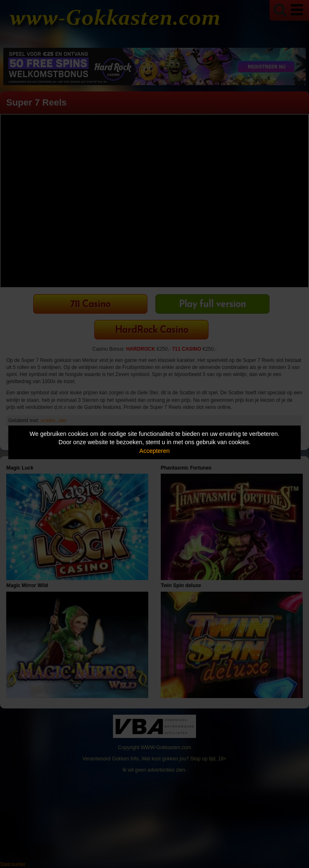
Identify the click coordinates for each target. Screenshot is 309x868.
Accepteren (155, 451)
